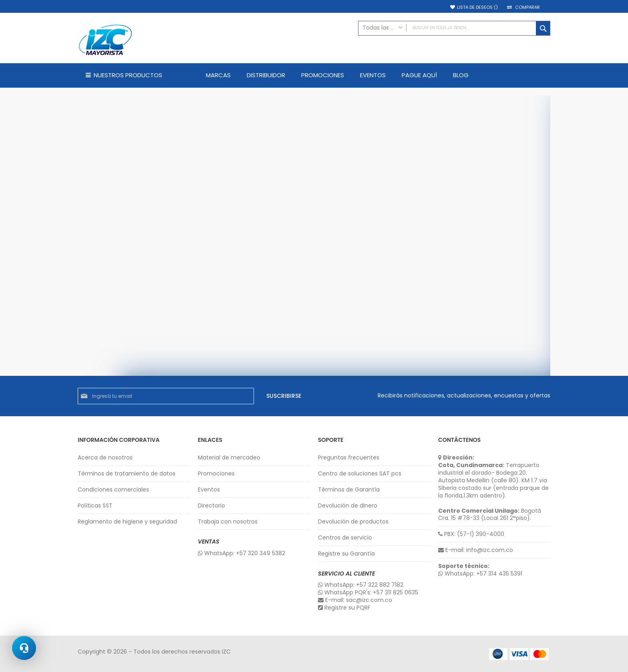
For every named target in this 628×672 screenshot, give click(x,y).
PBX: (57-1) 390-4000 (471, 534)
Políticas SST (95, 506)
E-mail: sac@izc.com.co (355, 600)
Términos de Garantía (349, 490)
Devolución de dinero (348, 506)
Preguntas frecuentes (349, 458)
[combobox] (454, 28)
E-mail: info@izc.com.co (476, 550)
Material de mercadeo (229, 458)
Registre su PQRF (344, 608)
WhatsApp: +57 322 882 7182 (361, 585)
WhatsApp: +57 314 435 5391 (480, 574)
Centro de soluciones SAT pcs (360, 474)
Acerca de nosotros (105, 458)
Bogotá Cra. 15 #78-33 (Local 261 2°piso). (490, 515)
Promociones (216, 474)
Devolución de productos (353, 522)
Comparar (527, 7)
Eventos (209, 490)
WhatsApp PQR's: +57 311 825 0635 (368, 593)
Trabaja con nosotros (228, 522)
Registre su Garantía (346, 554)
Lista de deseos (477, 7)
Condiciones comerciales (113, 490)
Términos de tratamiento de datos (127, 474)
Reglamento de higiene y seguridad (127, 522)
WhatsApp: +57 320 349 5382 (242, 553)
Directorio (211, 506)
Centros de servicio (345, 538)
